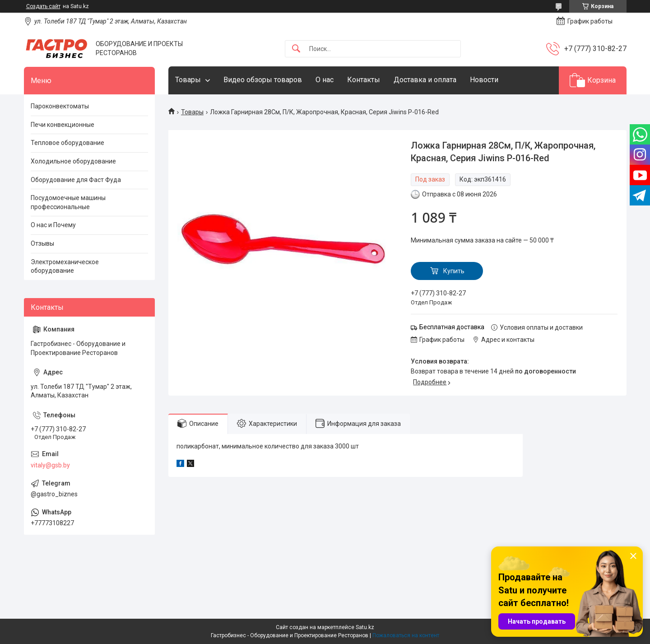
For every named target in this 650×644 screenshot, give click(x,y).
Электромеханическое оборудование (65, 266)
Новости (484, 80)
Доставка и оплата (425, 80)
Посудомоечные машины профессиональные (68, 202)
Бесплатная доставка (452, 327)
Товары (188, 80)
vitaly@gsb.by (50, 465)
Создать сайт (43, 6)
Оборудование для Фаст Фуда (76, 180)
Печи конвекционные (63, 125)
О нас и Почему (53, 225)
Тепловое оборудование (67, 143)
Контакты (364, 80)
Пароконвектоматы (60, 106)
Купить (454, 271)
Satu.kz (365, 627)
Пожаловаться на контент (406, 635)
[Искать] (296, 49)
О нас (325, 80)
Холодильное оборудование (73, 161)
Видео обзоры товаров (263, 80)
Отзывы (42, 243)
